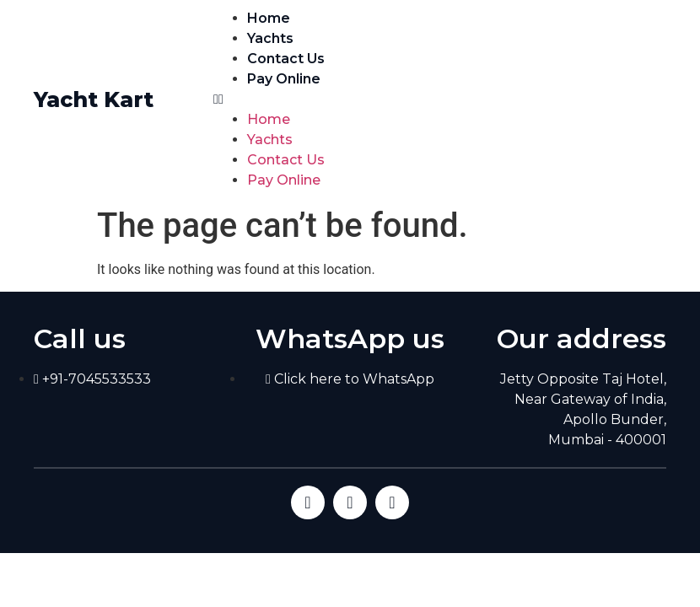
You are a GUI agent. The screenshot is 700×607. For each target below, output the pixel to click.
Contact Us (286, 59)
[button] (440, 99)
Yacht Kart (94, 99)
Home (269, 18)
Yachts (270, 38)
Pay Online (284, 79)
